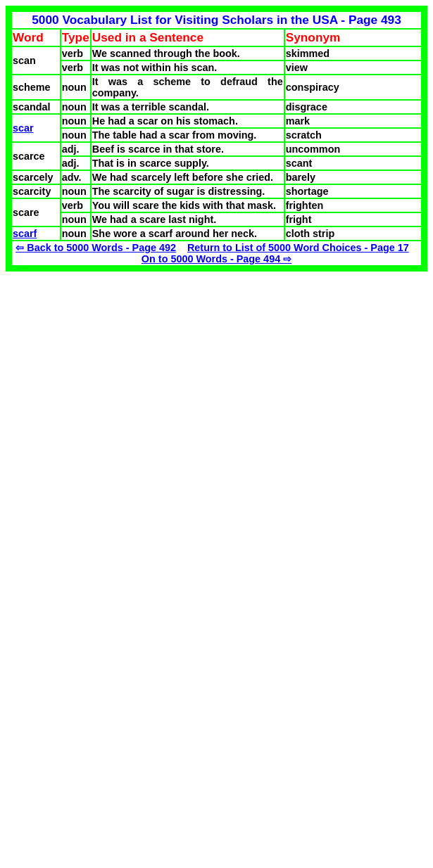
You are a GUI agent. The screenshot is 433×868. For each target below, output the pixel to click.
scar (23, 128)
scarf (25, 234)
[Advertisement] (124, 370)
